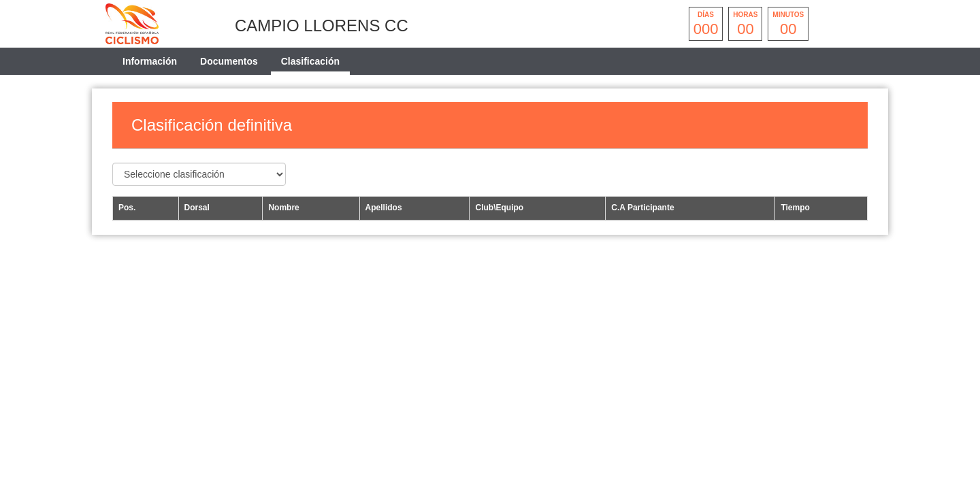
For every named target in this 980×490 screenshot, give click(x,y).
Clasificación (310, 61)
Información (150, 61)
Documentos (229, 61)
